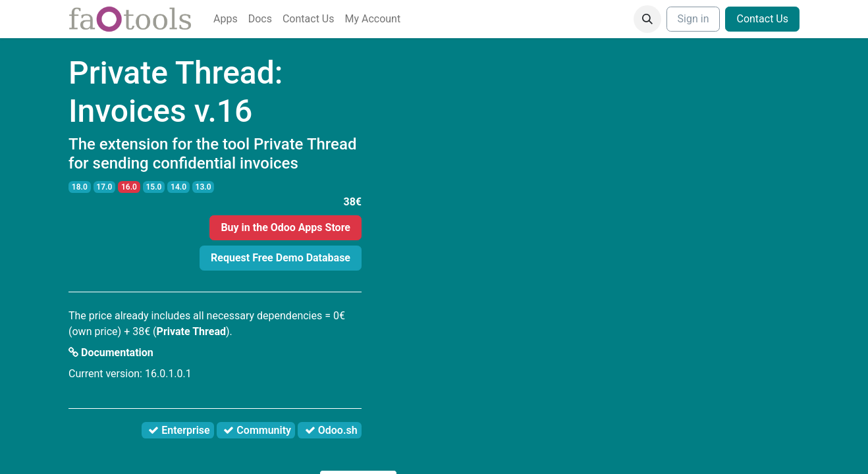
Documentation (111, 353)
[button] (647, 19)
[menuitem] (226, 19)
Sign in (693, 19)
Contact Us (762, 19)
